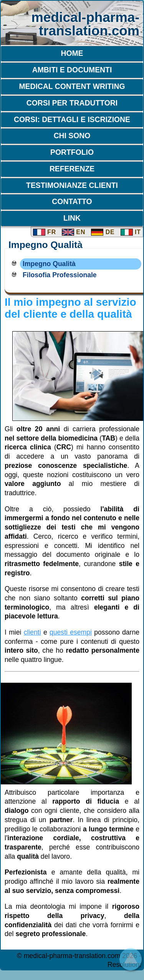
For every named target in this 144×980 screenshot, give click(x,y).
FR (45, 232)
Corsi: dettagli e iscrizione (72, 119)
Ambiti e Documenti (72, 70)
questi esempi (71, 632)
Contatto (72, 201)
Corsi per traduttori (72, 103)
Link (72, 218)
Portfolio (72, 152)
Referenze (72, 169)
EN (74, 232)
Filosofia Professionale (60, 275)
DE (103, 232)
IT (131, 232)
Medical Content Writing (72, 86)
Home (72, 53)
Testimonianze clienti (72, 185)
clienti (32, 632)
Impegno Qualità (49, 264)
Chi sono (72, 136)
